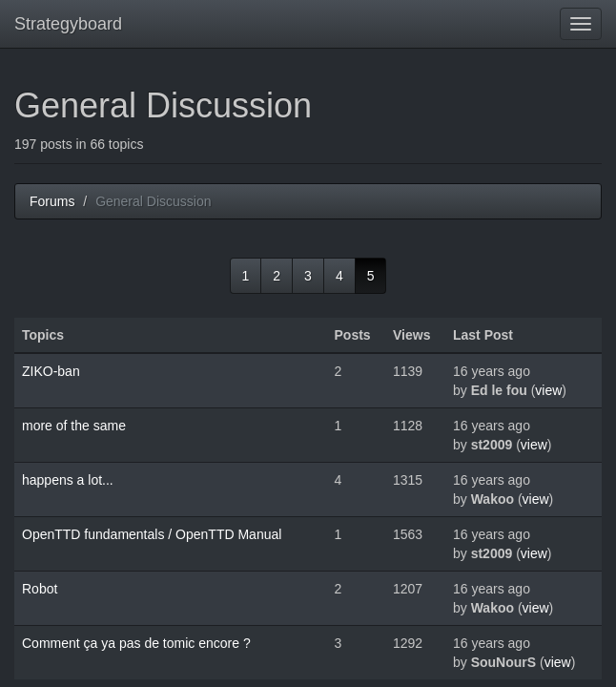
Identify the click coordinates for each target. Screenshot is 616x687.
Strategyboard (68, 24)
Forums (52, 201)
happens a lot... (68, 480)
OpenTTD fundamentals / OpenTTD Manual (152, 534)
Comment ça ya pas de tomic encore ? (136, 643)
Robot (40, 589)
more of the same (74, 426)
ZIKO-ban (51, 371)
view (548, 390)
